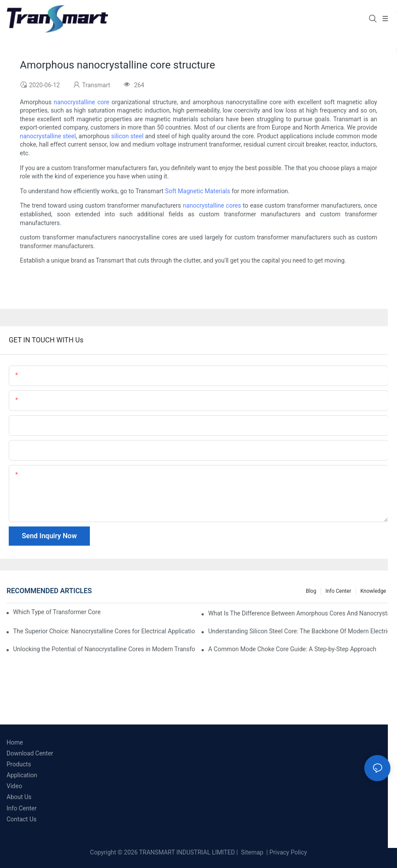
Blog (311, 591)
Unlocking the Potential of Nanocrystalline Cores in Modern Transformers (104, 649)
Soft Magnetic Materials (197, 191)
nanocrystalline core (81, 102)
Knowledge (373, 591)
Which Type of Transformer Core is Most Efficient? (57, 612)
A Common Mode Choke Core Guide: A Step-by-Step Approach (292, 649)
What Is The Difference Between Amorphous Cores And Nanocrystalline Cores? (299, 613)
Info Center (338, 591)
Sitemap (252, 852)
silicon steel (127, 136)
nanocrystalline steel (48, 136)
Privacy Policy (288, 852)
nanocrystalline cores (212, 205)
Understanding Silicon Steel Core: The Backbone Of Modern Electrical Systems (299, 631)
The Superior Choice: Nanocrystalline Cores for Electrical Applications (104, 631)
